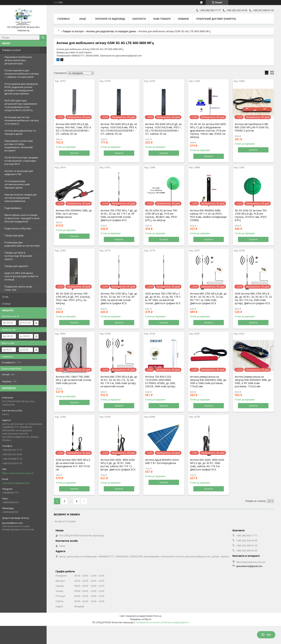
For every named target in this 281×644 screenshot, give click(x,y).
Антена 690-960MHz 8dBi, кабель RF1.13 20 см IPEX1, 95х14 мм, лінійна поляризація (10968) (208, 215)
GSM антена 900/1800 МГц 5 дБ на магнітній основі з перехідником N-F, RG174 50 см (73, 465)
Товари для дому (14, 235)
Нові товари (162, 19)
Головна (64, 19)
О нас (5, 297)
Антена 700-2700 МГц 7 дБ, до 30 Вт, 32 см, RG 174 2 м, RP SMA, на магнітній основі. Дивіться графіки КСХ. (119, 298)
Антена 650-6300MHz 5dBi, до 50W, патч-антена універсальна (74, 214)
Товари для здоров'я (16, 266)
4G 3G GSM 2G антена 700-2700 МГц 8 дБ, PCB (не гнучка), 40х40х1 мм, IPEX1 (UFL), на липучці (161, 215)
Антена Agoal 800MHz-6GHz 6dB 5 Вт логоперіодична (162, 461)
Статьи (6, 304)
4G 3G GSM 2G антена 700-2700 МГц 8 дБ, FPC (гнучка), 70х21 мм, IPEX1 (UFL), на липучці (73, 298)
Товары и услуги (11, 50)
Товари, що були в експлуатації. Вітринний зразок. (18, 256)
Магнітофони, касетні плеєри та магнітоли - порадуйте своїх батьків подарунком (22, 218)
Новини (183, 19)
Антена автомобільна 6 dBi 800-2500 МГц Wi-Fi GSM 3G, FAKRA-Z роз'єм (252, 127)
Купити (74, 153)
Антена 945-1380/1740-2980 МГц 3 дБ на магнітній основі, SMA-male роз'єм (74, 380)
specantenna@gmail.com (16, 483)
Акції (83, 19)
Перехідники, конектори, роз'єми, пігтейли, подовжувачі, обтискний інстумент (19, 146)
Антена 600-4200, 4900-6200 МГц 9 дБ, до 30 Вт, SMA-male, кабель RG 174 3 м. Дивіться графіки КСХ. (207, 465)
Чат (266, 635)
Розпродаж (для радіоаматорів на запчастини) (22, 244)
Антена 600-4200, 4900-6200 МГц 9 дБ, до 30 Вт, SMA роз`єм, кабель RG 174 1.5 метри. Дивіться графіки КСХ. (118, 465)
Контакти (139, 19)
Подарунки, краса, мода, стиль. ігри (18, 288)
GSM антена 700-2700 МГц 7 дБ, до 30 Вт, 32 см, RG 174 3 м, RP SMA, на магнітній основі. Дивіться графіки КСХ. (163, 298)
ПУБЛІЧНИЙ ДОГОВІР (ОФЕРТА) (216, 19)
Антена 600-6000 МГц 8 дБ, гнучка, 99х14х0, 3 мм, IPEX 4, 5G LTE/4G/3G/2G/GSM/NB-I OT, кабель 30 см (74, 129)
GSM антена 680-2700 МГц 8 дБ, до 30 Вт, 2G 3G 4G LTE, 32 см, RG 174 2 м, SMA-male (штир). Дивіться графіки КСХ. (253, 298)
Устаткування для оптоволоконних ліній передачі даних (17, 184)
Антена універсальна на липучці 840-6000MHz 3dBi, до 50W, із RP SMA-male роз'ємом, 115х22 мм (253, 382)
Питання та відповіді (110, 19)
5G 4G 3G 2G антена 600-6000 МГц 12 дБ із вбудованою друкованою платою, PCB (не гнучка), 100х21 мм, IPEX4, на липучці (208, 131)
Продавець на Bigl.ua (140, 619)
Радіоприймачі (13, 208)
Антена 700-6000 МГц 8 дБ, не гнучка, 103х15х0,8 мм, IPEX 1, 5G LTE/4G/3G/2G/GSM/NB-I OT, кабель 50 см (163, 129)
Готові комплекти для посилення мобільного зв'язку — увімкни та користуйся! (22, 74)
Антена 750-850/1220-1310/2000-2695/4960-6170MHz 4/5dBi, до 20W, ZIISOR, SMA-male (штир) (160, 382)
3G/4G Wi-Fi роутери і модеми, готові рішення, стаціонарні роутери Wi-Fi (21, 161)
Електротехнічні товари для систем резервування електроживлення (21, 198)
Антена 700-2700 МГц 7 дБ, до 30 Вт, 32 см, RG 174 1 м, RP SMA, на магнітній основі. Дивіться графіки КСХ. (119, 215)
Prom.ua (157, 616)
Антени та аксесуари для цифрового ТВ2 (19, 173)
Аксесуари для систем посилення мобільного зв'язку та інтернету (22, 120)
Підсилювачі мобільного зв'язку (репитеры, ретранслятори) (18, 60)
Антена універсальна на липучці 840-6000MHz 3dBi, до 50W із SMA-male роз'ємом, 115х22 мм (208, 382)
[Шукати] (43, 37)
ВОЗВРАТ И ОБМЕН (66, 521)
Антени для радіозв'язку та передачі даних (20, 132)
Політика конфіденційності (176, 623)
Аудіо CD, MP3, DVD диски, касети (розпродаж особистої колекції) (21, 276)
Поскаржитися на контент (148, 623)
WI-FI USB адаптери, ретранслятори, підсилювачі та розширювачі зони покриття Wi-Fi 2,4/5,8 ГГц (21, 105)
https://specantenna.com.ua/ (18, 473)
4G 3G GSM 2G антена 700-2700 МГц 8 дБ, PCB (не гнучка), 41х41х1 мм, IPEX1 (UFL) (251, 215)
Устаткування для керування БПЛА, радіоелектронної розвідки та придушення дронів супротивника (21, 89)
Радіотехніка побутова (18, 228)
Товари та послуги (73, 31)
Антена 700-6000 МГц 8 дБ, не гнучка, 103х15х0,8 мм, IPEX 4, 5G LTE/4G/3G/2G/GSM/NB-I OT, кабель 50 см (119, 129)
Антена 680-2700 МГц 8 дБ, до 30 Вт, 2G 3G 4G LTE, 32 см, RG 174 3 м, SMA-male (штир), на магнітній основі (119, 382)
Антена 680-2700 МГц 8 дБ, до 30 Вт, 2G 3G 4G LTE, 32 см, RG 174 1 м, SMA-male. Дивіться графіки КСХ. (208, 298)
